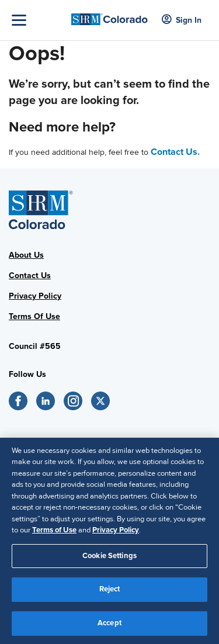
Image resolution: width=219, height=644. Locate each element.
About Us (26, 255)
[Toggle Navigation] (39, 20)
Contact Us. (175, 152)
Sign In (182, 20)
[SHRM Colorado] (109, 16)
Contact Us (30, 276)
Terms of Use (54, 535)
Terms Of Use (34, 316)
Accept (109, 628)
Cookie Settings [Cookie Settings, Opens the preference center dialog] (109, 561)
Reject (110, 594)
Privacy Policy (35, 296)
